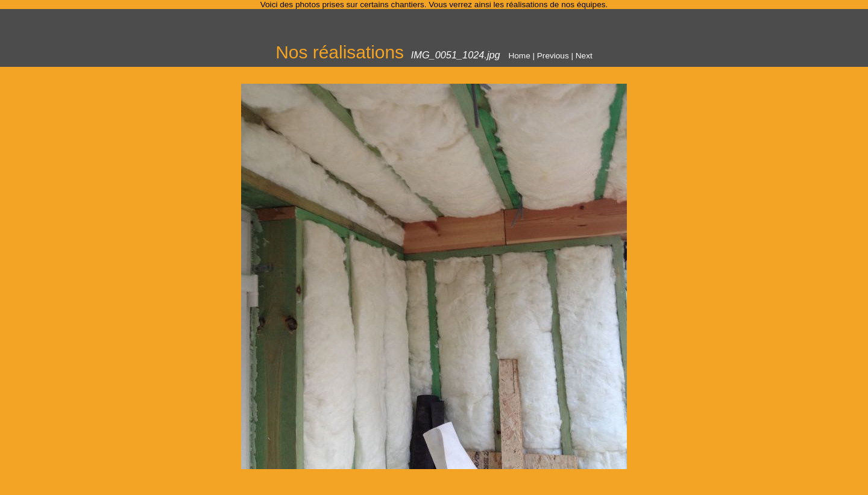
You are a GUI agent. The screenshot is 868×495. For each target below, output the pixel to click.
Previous (553, 56)
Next (584, 56)
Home (519, 56)
